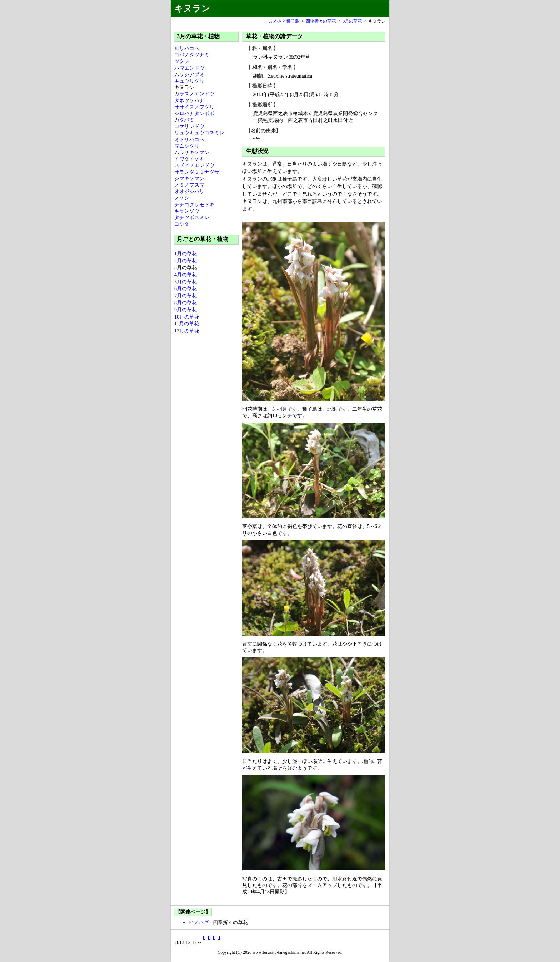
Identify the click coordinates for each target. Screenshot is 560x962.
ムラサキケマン (192, 152)
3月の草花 (352, 21)
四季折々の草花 (321, 21)
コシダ (182, 224)
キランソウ (187, 211)
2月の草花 (186, 261)
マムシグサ (187, 146)
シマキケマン (189, 179)
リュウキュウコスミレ (199, 133)
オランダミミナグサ (197, 172)
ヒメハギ (199, 922)
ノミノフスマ (189, 185)
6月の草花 (186, 289)
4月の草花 (186, 275)
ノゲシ (182, 198)
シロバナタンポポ (194, 114)
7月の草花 (186, 296)
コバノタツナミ (192, 55)
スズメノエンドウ (194, 165)
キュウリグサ (189, 81)
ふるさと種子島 (284, 21)
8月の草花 (186, 303)
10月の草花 (187, 317)
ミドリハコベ (189, 140)
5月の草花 (186, 282)
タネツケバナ (189, 101)
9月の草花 (186, 310)
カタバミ (184, 120)
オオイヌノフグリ (194, 107)
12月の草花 (187, 331)
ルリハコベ (187, 48)
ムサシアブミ (189, 75)
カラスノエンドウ (194, 94)
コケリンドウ (189, 126)
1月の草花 (186, 254)
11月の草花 (187, 324)
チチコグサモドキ (194, 205)
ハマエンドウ (189, 68)
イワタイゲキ (189, 159)
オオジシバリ (189, 191)
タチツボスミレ (192, 218)
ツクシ (182, 61)
